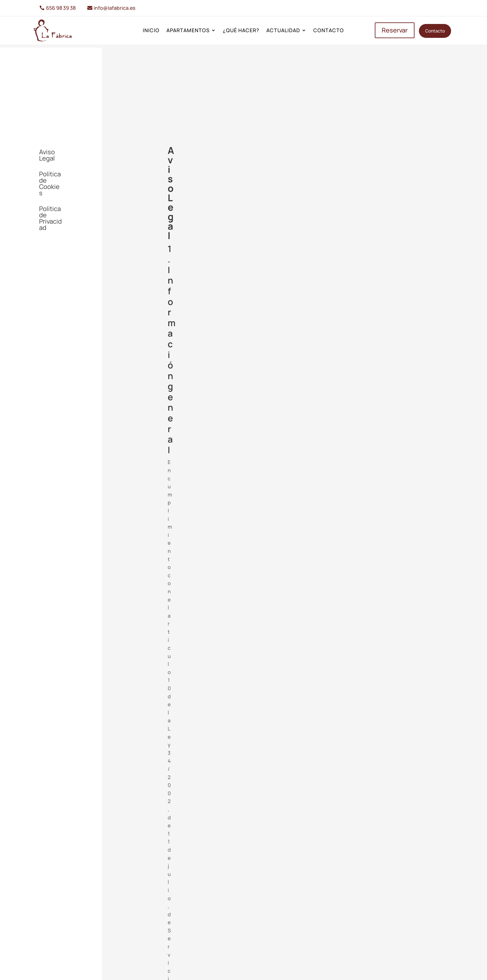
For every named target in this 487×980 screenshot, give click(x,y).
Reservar (395, 30)
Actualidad (283, 31)
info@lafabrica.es (114, 8)
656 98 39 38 (61, 8)
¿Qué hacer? (241, 31)
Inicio (151, 31)
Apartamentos (188, 31)
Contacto (329, 31)
